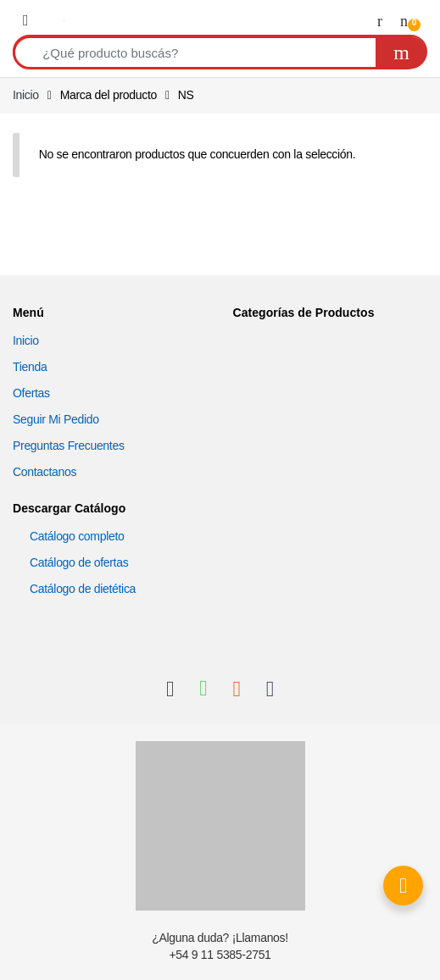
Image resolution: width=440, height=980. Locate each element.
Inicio (26, 95)
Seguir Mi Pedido (56, 419)
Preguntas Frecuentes (69, 446)
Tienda (30, 367)
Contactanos (45, 472)
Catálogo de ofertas (79, 562)
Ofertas (31, 393)
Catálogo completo (77, 536)
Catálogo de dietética (83, 589)
